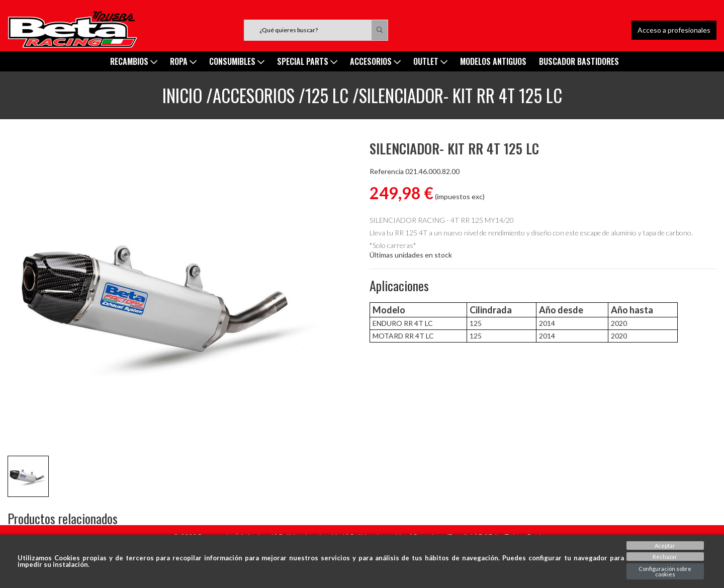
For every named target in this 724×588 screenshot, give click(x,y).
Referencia (387, 172)
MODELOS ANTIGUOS (493, 61)
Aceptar (665, 545)
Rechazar (665, 557)
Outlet (430, 61)
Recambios (134, 61)
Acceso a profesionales (674, 30)
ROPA (183, 61)
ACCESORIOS (375, 61)
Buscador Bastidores (579, 61)
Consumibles (237, 61)
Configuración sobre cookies (665, 571)
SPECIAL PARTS (307, 61)
